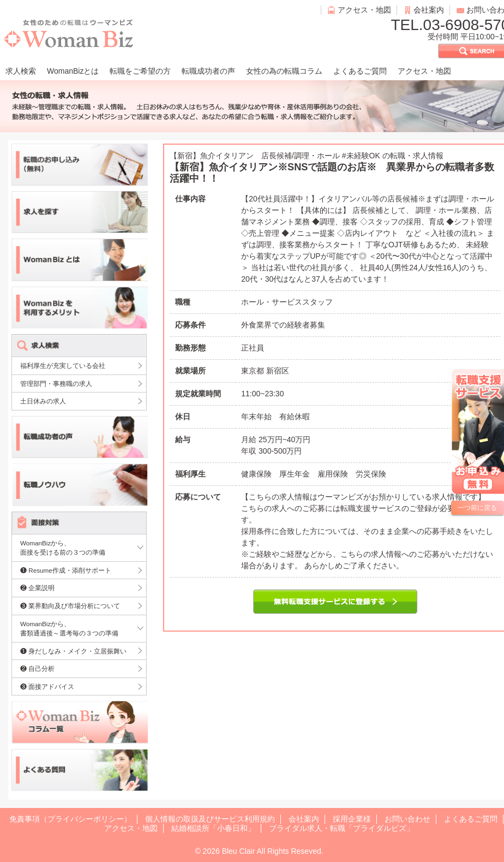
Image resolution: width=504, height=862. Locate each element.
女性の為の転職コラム (284, 71)
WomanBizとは (73, 71)
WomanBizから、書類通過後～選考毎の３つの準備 (69, 629)
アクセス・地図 (364, 10)
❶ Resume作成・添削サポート (66, 570)
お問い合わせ (407, 819)
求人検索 (21, 71)
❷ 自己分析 (37, 668)
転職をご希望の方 (140, 71)
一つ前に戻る (477, 508)
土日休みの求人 (43, 401)
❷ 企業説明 (37, 588)
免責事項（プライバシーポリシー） (70, 819)
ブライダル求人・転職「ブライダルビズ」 (341, 828)
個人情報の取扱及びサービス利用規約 (210, 819)
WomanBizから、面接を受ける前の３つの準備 (63, 548)
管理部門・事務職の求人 (56, 384)
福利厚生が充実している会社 (63, 365)
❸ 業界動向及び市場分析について (70, 606)
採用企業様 (352, 819)
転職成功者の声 (208, 71)
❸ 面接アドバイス (47, 686)
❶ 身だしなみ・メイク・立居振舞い (73, 651)
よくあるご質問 (360, 71)
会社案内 (429, 10)
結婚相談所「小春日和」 (213, 828)
